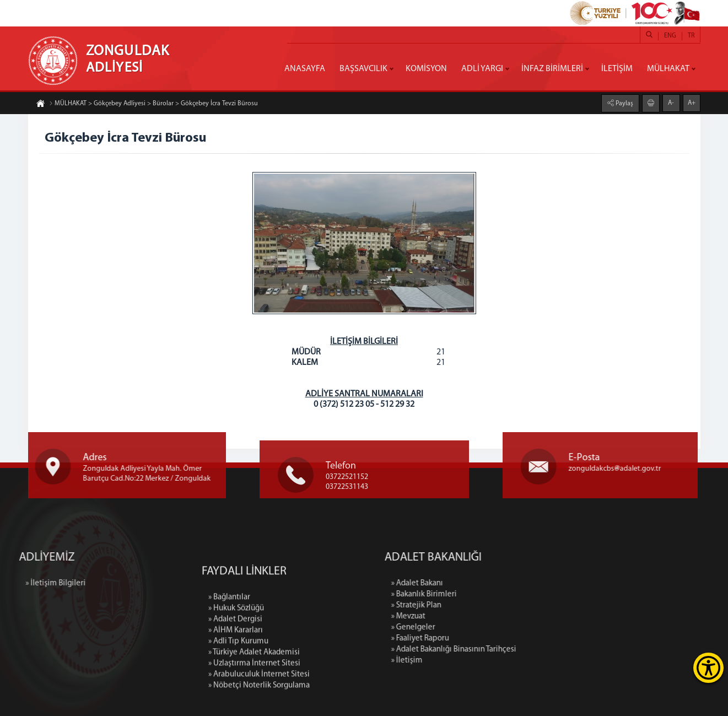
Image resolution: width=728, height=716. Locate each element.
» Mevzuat (470, 617)
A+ (692, 103)
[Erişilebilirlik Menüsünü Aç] (708, 668)
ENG (670, 36)
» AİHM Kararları (236, 689)
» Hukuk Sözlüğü (236, 667)
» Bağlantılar (229, 656)
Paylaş (624, 104)
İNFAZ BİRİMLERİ (552, 69)
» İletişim (468, 661)
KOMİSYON (426, 69)
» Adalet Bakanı (478, 583)
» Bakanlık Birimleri (485, 594)
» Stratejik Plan (478, 605)
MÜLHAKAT (668, 69)
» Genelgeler (474, 628)
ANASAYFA (305, 69)
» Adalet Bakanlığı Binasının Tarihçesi (515, 650)
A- (671, 103)
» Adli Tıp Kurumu (238, 700)
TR (691, 36)
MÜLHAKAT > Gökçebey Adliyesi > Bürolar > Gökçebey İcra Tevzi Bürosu (153, 104)
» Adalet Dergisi (235, 678)
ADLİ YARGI (482, 69)
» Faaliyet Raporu (481, 639)
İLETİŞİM (617, 69)
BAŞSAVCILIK (363, 69)
